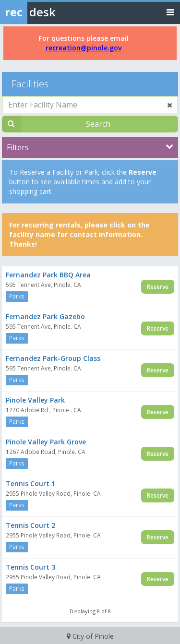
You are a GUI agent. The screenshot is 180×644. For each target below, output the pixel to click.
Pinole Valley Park (35, 400)
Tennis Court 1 (30, 483)
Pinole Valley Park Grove (46, 442)
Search (98, 124)
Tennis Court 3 (30, 567)
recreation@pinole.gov (84, 48)
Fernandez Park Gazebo (45, 316)
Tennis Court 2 (30, 525)
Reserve (158, 287)
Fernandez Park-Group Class (53, 358)
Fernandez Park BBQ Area (48, 275)
